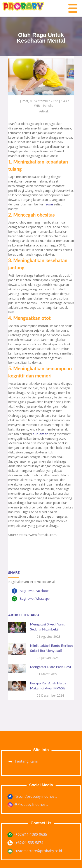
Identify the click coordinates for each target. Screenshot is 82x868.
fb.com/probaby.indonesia (36, 796)
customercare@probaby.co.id (38, 851)
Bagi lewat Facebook (34, 591)
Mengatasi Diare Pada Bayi (51, 667)
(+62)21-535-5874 (29, 843)
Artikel (44, 111)
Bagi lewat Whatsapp (34, 598)
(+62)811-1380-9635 (31, 834)
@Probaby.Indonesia (31, 804)
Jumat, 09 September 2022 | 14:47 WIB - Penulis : (44, 103)
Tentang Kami (26, 761)
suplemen (41, 434)
